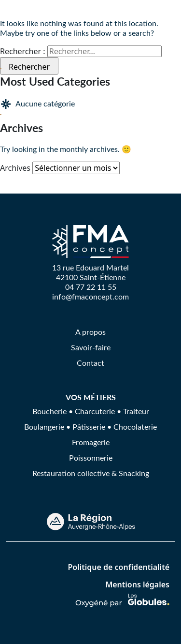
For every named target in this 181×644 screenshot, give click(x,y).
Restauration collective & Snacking (91, 473)
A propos (90, 332)
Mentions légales (137, 584)
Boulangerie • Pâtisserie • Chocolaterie (90, 427)
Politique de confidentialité (118, 567)
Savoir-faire (91, 347)
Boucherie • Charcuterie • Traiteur (91, 411)
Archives (15, 168)
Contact (90, 363)
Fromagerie (91, 442)
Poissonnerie (91, 457)
